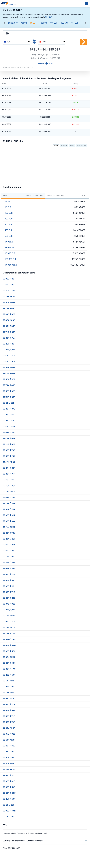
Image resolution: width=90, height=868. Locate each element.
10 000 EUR (10, 253)
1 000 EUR (9, 242)
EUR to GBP (13, 23)
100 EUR (43, 23)
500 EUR (9, 236)
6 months (64, 146)
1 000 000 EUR (11, 265)
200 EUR (9, 219)
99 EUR (33, 23)
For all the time (82, 146)
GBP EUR (49, 17)
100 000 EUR (11, 259)
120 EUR (64, 23)
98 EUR (24, 23)
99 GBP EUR (45, 63)
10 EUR (8, 207)
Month (56, 146)
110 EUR (54, 23)
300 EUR (9, 224)
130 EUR (75, 23)
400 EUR (9, 230)
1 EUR (7, 201)
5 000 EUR (9, 248)
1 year (72, 146)
